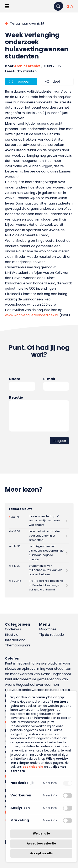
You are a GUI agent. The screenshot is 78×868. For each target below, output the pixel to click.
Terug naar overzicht (27, 23)
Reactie (16, 397)
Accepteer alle (41, 853)
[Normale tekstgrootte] (68, 6)
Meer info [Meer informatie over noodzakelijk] (50, 783)
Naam (15, 379)
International (16, 640)
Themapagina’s (18, 645)
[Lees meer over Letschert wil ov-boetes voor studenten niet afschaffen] (39, 536)
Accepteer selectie (41, 844)
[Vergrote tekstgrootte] (72, 6)
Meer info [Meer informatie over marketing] (50, 820)
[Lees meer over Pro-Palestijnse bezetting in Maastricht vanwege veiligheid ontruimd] (39, 585)
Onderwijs (13, 629)
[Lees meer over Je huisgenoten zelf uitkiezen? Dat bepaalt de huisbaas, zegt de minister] (39, 553)
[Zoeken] (58, 6)
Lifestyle (12, 635)
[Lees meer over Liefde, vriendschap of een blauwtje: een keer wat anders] (39, 521)
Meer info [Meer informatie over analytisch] (50, 808)
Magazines (48, 629)
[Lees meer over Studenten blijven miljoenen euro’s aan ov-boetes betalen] (39, 570)
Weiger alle (41, 834)
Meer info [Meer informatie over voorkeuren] (50, 795)
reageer (23, 81)
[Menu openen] (7, 6)
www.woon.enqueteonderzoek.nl (32, 315)
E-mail (49, 379)
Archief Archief (27, 66)
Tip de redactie (51, 635)
